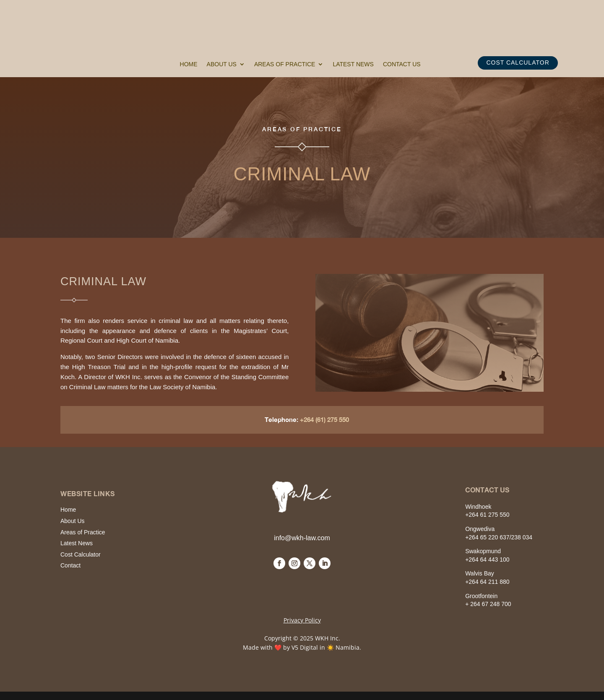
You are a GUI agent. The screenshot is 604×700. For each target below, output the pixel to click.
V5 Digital (305, 647)
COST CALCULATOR (518, 62)
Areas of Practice (285, 64)
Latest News (353, 64)
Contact (70, 565)
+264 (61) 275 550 (327, 419)
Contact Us (402, 64)
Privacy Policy (302, 620)
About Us (222, 64)
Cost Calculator (81, 554)
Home (189, 64)
